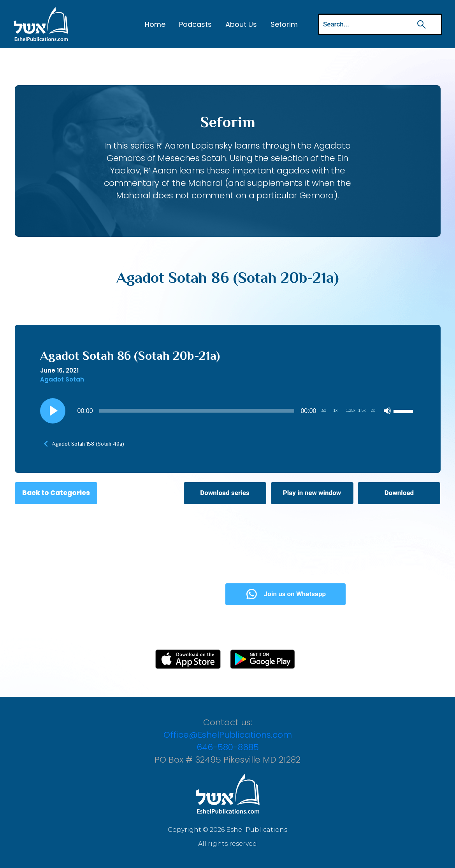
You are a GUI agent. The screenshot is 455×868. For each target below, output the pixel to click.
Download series (225, 493)
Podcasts (195, 24)
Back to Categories (56, 493)
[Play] (53, 411)
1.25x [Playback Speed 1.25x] (351, 410)
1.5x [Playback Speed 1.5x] (362, 410)
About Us (241, 24)
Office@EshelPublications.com (228, 735)
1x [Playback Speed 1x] (336, 410)
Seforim (284, 24)
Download (399, 493)
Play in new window (312, 493)
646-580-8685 (228, 747)
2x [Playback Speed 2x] (373, 410)
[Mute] (387, 411)
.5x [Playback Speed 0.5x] (324, 410)
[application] (228, 411)
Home (155, 24)
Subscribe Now (162, 594)
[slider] (197, 411)
